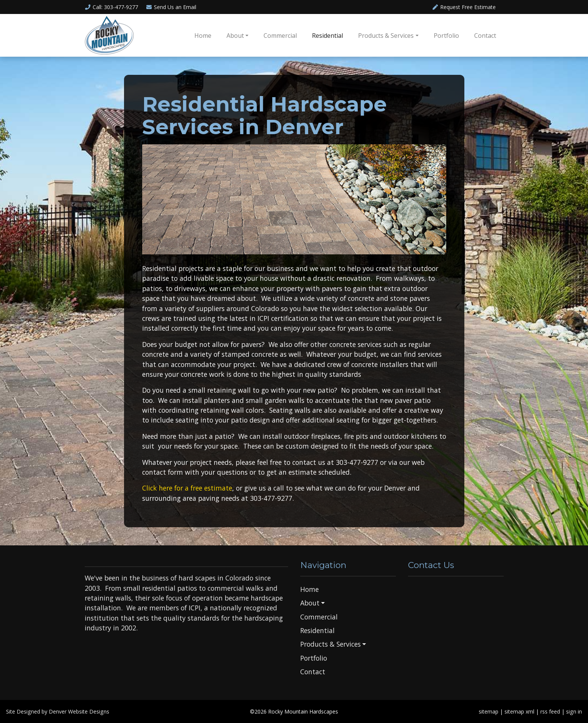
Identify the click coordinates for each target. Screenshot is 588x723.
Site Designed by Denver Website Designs (58, 711)
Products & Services (386, 36)
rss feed (550, 711)
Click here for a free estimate (187, 488)
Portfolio (446, 36)
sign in (574, 711)
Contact (485, 36)
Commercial (280, 36)
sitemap (489, 711)
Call (112, 7)
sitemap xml (519, 711)
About (235, 36)
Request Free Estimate (464, 7)
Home (203, 36)
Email (171, 7)
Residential (327, 36)
